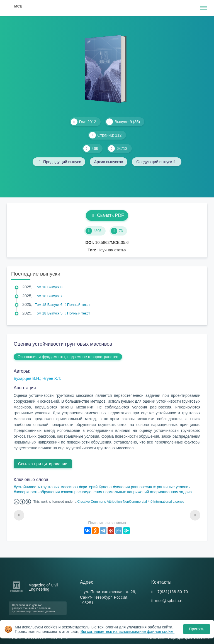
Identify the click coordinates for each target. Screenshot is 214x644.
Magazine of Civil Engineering (43, 587)
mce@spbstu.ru (169, 601)
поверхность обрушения (38, 492)
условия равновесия (134, 487)
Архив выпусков (109, 162)
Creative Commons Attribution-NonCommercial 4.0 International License (131, 502)
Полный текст (78, 305)
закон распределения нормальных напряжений (106, 492)
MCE (18, 6)
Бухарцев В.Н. (27, 378)
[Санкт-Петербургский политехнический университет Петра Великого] (17, 592)
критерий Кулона (96, 487)
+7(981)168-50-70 (171, 592)
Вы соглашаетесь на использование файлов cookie (128, 631)
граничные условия (173, 487)
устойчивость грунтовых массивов (47, 487)
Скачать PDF (107, 215)
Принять (197, 629)
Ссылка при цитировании (43, 464)
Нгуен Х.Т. (52, 378)
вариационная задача (172, 492)
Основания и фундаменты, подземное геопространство (68, 357)
